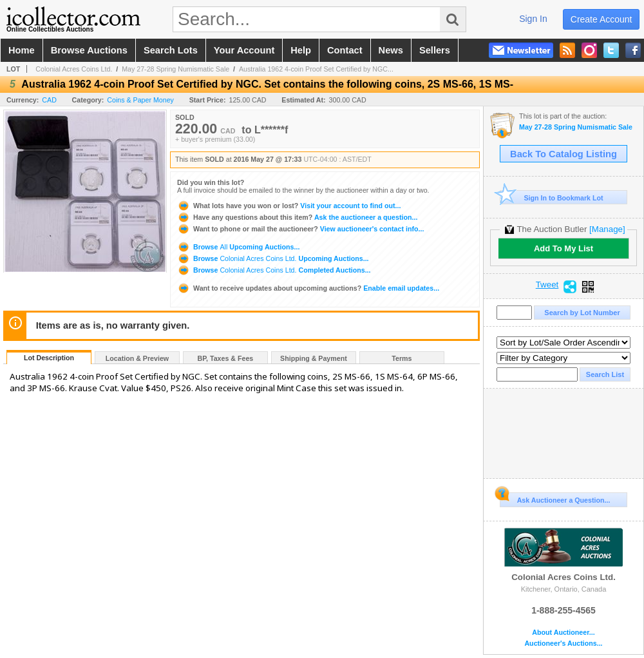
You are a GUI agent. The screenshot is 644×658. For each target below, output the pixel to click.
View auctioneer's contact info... (300, 229)
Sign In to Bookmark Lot (552, 198)
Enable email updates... (308, 288)
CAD (49, 100)
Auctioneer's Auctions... (563, 643)
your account (244, 50)
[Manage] (607, 229)
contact (345, 50)
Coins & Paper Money (140, 100)
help (301, 50)
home (22, 50)
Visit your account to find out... (289, 206)
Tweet (547, 285)
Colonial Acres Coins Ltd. (74, 69)
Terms (402, 358)
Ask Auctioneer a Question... (555, 498)
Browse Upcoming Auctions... (238, 247)
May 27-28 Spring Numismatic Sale (175, 69)
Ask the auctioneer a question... (297, 217)
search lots (171, 50)
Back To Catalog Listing (563, 154)
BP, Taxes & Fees (226, 358)
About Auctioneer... (563, 633)
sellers (435, 50)
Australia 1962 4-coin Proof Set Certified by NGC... (316, 69)
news (391, 50)
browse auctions (89, 50)
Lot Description (49, 358)
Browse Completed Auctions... (274, 270)
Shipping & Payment (314, 358)
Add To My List (563, 248)
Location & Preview (137, 358)
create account (601, 19)
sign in (533, 19)
